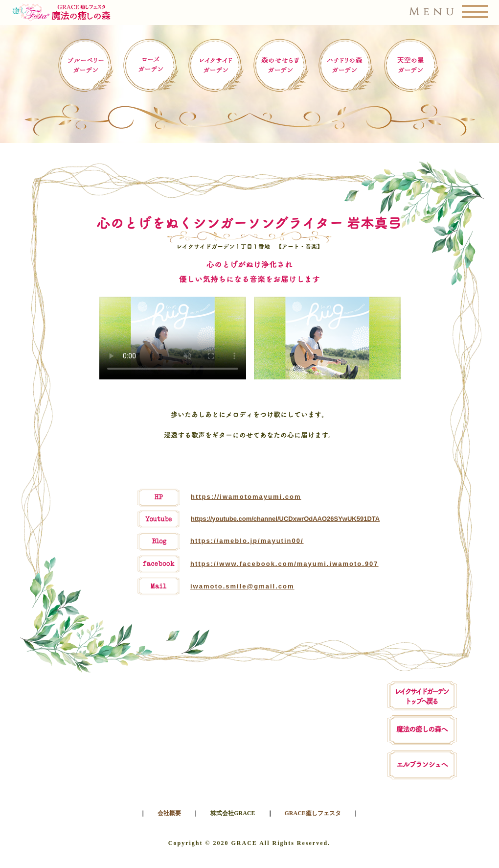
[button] (250, 12)
